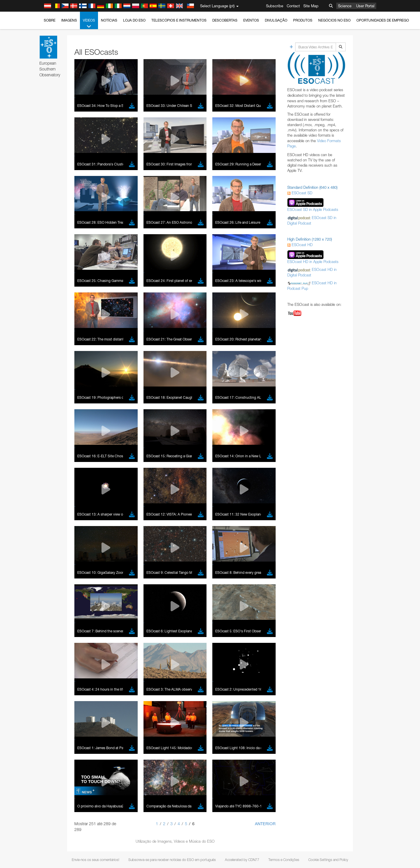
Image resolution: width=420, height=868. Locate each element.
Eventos (251, 20)
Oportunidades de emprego (383, 20)
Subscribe (275, 6)
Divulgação (276, 20)
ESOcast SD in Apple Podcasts (313, 209)
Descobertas (225, 20)
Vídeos (89, 24)
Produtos (303, 20)
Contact (293, 6)
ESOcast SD (300, 193)
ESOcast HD (300, 245)
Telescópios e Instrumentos (179, 20)
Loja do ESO (134, 20)
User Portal (365, 6)
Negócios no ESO (334, 20)
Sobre (50, 20)
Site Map (311, 6)
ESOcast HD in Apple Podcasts (313, 262)
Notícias (109, 20)
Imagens (69, 20)
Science (345, 6)
